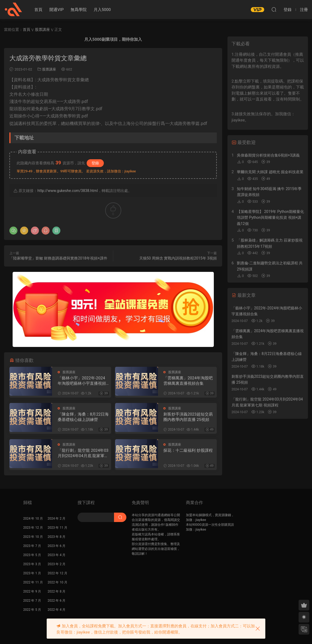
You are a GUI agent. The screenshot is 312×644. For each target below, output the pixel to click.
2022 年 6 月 (57, 601)
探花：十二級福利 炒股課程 (188, 450)
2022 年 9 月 (32, 591)
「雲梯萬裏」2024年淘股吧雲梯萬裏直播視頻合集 (188, 381)
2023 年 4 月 (57, 555)
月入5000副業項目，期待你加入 (113, 39)
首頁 (38, 10)
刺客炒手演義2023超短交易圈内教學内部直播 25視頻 (188, 417)
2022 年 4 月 (57, 610)
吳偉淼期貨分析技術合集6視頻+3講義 (268, 155)
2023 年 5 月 (32, 555)
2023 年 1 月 (32, 573)
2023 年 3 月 (32, 564)
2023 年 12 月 (33, 528)
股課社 (13, 9)
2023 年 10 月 (33, 537)
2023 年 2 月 (57, 564)
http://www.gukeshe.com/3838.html (67, 191)
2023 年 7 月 (32, 546)
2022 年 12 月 (58, 573)
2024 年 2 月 (57, 519)
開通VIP (56, 10)
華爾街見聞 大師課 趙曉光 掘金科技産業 (270, 172)
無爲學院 (79, 10)
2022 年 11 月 (33, 582)
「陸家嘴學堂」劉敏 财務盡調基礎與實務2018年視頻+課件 (58, 258)
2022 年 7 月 (32, 601)
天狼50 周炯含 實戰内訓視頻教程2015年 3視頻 (178, 258)
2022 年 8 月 (57, 591)
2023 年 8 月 (57, 537)
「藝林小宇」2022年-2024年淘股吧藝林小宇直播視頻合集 (82, 381)
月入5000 (102, 10)
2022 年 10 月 (58, 582)
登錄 (95, 163)
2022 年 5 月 (32, 610)
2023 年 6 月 (57, 546)
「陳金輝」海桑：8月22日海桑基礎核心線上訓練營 (83, 417)
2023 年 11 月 (58, 528)
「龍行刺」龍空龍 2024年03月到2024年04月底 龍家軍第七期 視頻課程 (83, 453)
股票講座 (49, 69)
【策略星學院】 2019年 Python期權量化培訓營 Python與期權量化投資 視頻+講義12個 (270, 218)
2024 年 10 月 (33, 519)
